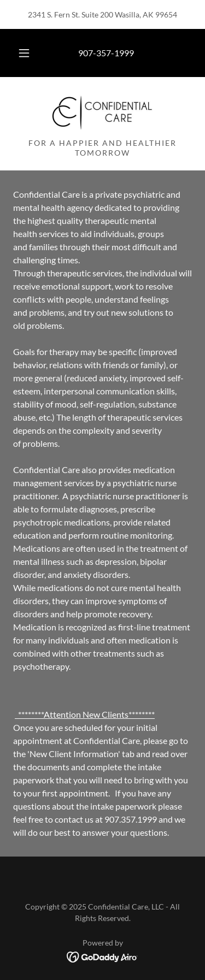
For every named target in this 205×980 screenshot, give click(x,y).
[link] (102, 112)
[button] (24, 53)
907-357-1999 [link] (106, 53)
